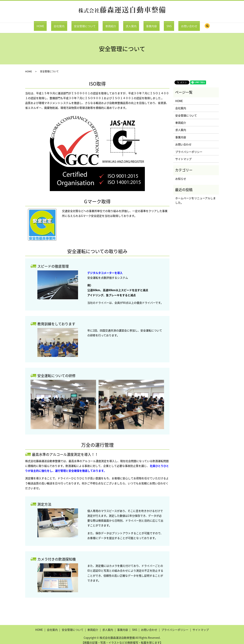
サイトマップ (183, 155)
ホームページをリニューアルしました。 (195, 196)
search (186, 24)
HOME (59, 24)
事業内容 (144, 24)
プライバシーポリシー (189, 148)
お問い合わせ (171, 24)
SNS (156, 24)
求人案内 (129, 24)
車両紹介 (113, 24)
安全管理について (93, 24)
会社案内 (72, 24)
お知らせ (181, 175)
